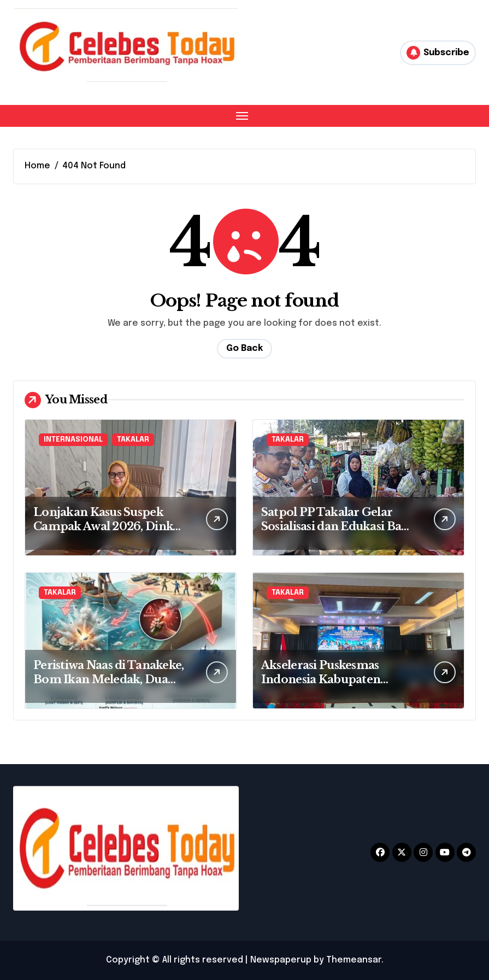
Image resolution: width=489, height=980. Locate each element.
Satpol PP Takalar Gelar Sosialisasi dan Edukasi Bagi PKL (336, 526)
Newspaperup (281, 960)
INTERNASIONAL (73, 440)
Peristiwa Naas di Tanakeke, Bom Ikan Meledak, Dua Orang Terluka (109, 679)
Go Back (245, 348)
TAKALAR (133, 440)
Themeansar (354, 960)
